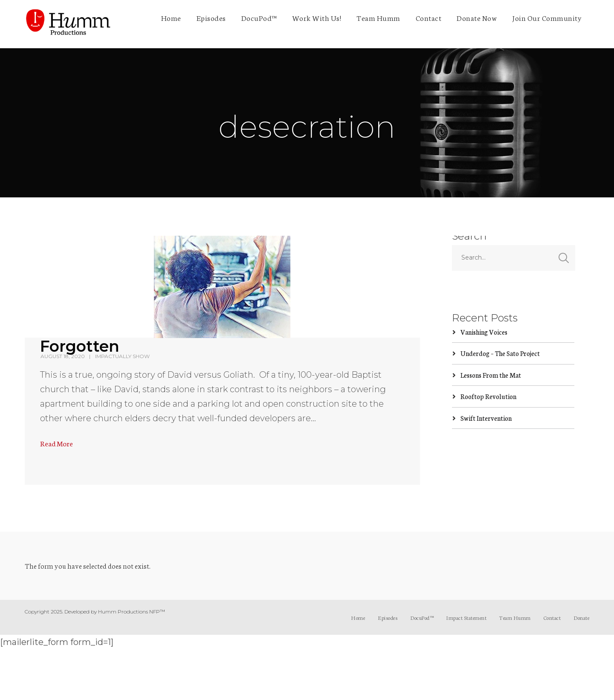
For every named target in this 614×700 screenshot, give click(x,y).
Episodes (211, 17)
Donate (581, 618)
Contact (429, 17)
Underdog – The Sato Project (500, 353)
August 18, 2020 (63, 356)
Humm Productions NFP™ (132, 612)
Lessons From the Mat (491, 375)
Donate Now (477, 17)
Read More (56, 443)
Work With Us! (317, 17)
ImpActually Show (122, 356)
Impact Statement (466, 618)
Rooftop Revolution (488, 396)
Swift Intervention (486, 418)
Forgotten (80, 346)
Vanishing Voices (484, 332)
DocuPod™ (259, 17)
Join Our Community (547, 17)
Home (171, 17)
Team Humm (378, 17)
